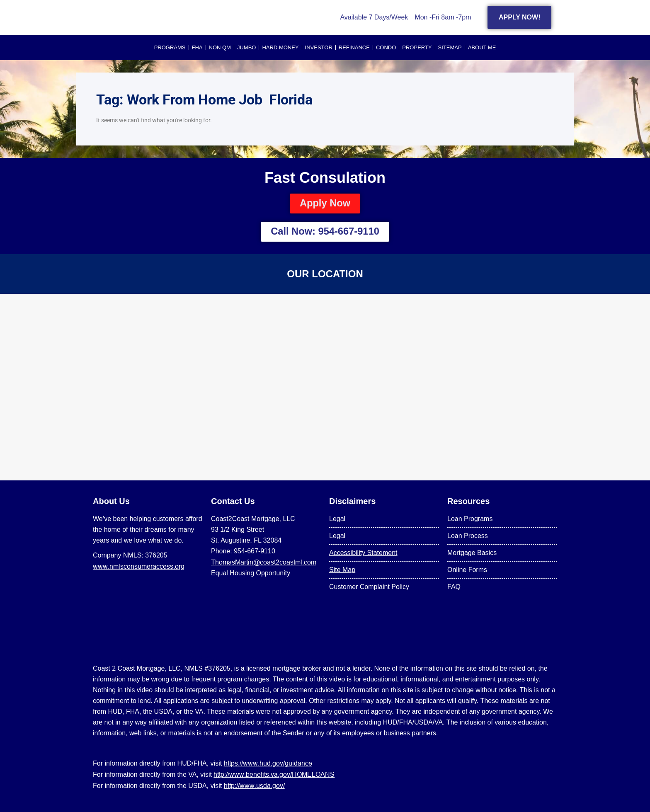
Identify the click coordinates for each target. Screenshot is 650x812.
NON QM (220, 47)
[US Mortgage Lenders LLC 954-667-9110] (325, 387)
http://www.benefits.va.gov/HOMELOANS (274, 774)
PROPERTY (417, 47)
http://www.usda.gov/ (254, 785)
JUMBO (247, 47)
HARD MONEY (280, 47)
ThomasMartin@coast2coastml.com (264, 562)
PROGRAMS (170, 47)
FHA (197, 47)
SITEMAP (450, 47)
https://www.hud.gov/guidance (268, 763)
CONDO (386, 47)
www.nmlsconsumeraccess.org (139, 566)
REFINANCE (354, 47)
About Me (482, 47)
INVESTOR (319, 47)
